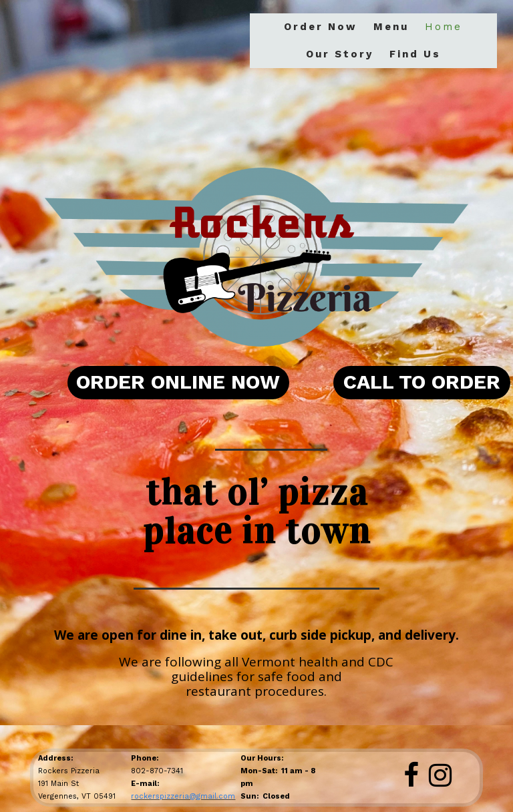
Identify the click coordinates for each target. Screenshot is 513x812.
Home (444, 27)
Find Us (415, 54)
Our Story (340, 54)
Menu (391, 27)
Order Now (321, 27)
